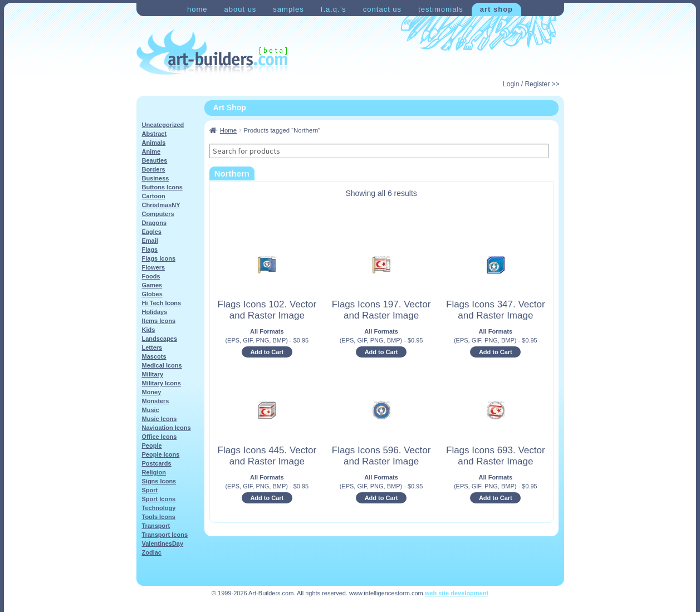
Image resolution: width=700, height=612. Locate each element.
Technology (159, 508)
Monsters (156, 401)
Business (156, 178)
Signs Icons (159, 481)
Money (152, 392)
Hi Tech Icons (162, 303)
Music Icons (160, 419)
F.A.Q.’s (334, 9)
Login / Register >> (531, 84)
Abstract (155, 134)
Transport (156, 526)
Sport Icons (159, 499)
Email (150, 241)
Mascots (154, 356)
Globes (152, 294)
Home (197, 9)
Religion (154, 472)
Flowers (154, 267)
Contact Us (382, 9)
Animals (154, 143)
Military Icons (161, 383)
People (152, 445)
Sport (150, 490)
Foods (151, 276)
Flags (150, 249)
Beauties (155, 160)
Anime (151, 151)
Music (151, 410)
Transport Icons (165, 535)
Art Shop (496, 9)
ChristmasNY (161, 205)
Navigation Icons (167, 428)
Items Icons (159, 321)
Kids (149, 330)
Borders (154, 169)
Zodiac (152, 552)
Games (152, 285)
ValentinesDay (163, 544)
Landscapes (160, 339)
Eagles (152, 232)
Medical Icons (162, 365)
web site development (457, 593)
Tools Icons (159, 517)
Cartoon (154, 196)
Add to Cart (267, 352)
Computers (158, 214)
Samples (288, 9)
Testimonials (441, 9)
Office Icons (160, 437)
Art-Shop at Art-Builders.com (212, 52)
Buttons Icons (162, 187)
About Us (240, 9)
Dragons (155, 223)
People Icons (161, 454)
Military (153, 374)
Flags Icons (159, 258)
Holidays (155, 312)
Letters (152, 347)
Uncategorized (163, 125)
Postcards (157, 463)
